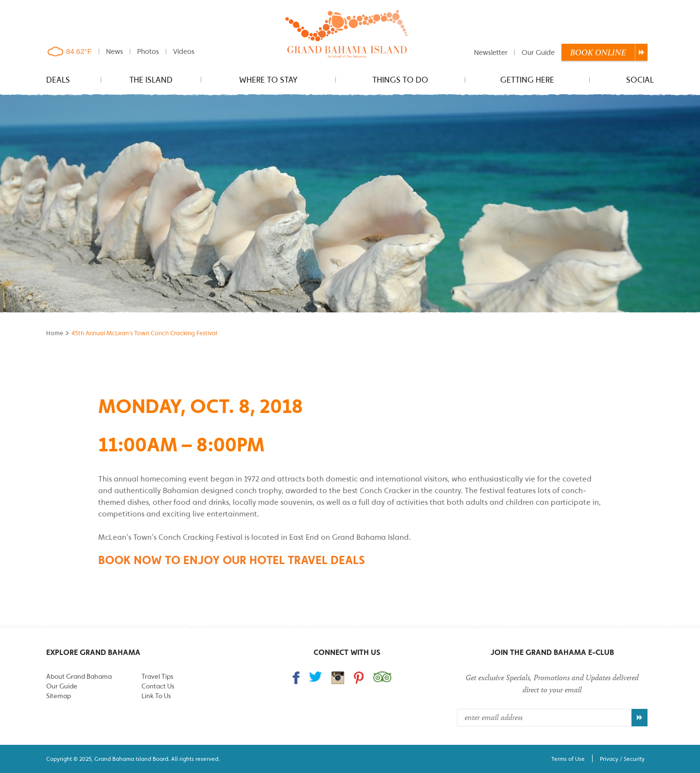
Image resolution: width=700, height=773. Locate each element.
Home (55, 333)
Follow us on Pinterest (359, 678)
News (114, 51)
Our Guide (538, 52)
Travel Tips (157, 676)
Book (598, 52)
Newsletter (491, 52)
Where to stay (268, 80)
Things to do (400, 80)
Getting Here (527, 80)
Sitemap (59, 696)
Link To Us (156, 696)
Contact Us (158, 686)
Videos (184, 51)
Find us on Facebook (296, 678)
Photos (148, 51)
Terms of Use (568, 759)
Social (640, 80)
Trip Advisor (382, 677)
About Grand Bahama (79, 676)
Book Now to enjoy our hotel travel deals (232, 560)
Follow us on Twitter (315, 677)
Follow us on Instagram (338, 678)
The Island (151, 80)
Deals (58, 80)
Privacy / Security (622, 759)
